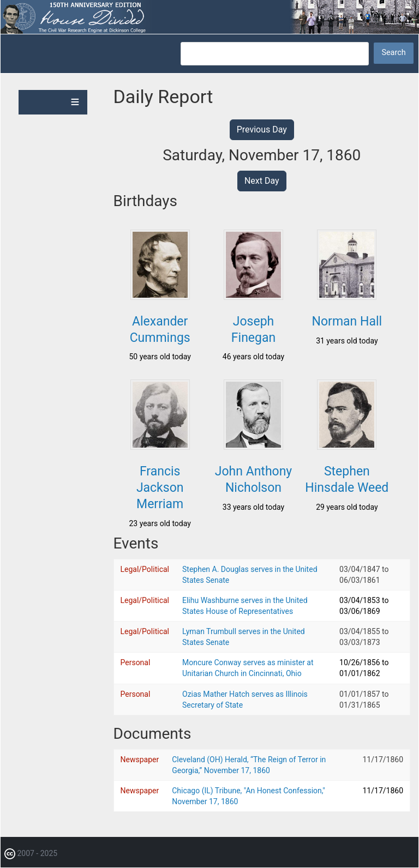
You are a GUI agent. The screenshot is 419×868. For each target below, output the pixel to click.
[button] (160, 297)
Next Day (262, 181)
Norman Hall (347, 321)
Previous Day (262, 129)
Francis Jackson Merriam (160, 488)
